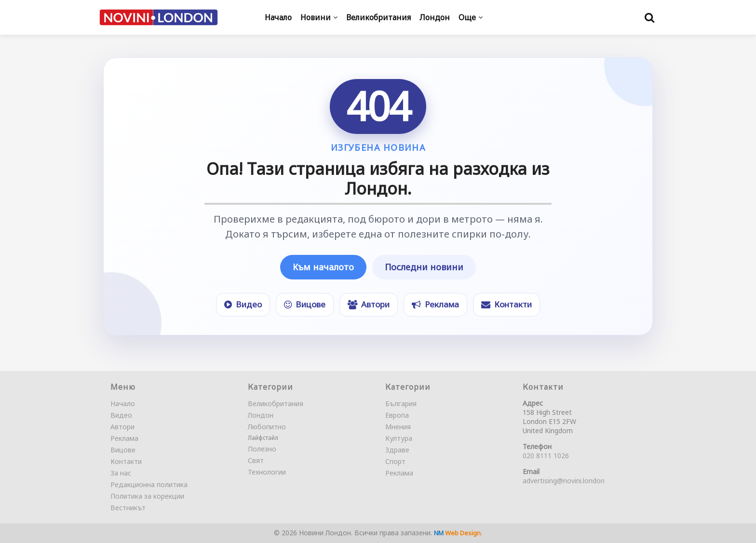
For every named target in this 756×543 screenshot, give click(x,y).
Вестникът (128, 508)
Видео (121, 415)
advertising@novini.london (564, 481)
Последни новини (424, 267)
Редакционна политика (149, 484)
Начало (123, 404)
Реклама (124, 438)
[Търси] (649, 17)
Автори (122, 427)
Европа (397, 415)
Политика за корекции (147, 496)
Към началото (323, 267)
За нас (121, 473)
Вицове (123, 450)
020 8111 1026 (546, 456)
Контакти (126, 461)
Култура (399, 438)
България (401, 404)
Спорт (395, 461)
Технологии (267, 472)
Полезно (262, 449)
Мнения (398, 427)
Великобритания (276, 404)
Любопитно (267, 427)
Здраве (397, 450)
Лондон (261, 415)
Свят (256, 460)
